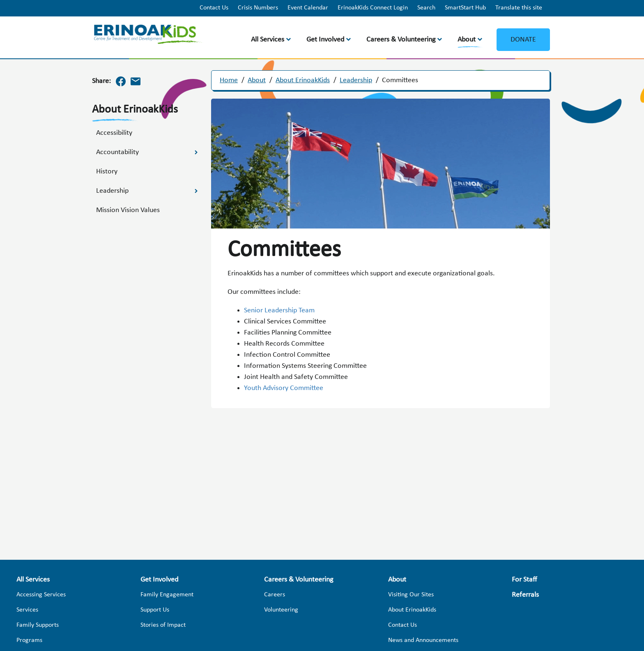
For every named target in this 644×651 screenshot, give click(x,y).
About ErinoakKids (303, 80)
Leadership (356, 80)
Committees (400, 80)
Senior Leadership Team (279, 310)
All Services (268, 40)
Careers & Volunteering (401, 40)
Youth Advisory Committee (284, 388)
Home (229, 80)
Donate (523, 40)
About (467, 40)
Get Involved (325, 40)
